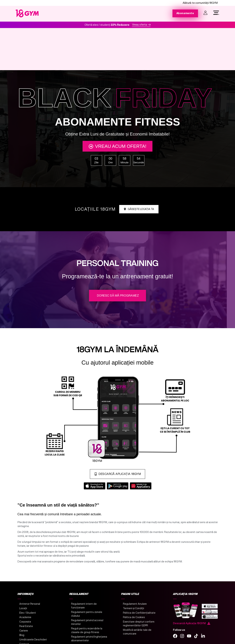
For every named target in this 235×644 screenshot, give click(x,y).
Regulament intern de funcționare (84, 608)
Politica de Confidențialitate (139, 615)
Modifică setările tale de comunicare (137, 634)
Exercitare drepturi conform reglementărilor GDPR (139, 626)
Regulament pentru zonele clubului (87, 616)
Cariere (24, 633)
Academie (25, 620)
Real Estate (26, 629)
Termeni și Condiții (133, 611)
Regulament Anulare (135, 606)
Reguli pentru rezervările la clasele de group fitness (87, 633)
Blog (22, 638)
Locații (23, 611)
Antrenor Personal (30, 606)
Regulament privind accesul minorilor (87, 625)
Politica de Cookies (134, 620)
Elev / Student (28, 615)
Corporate (25, 624)
